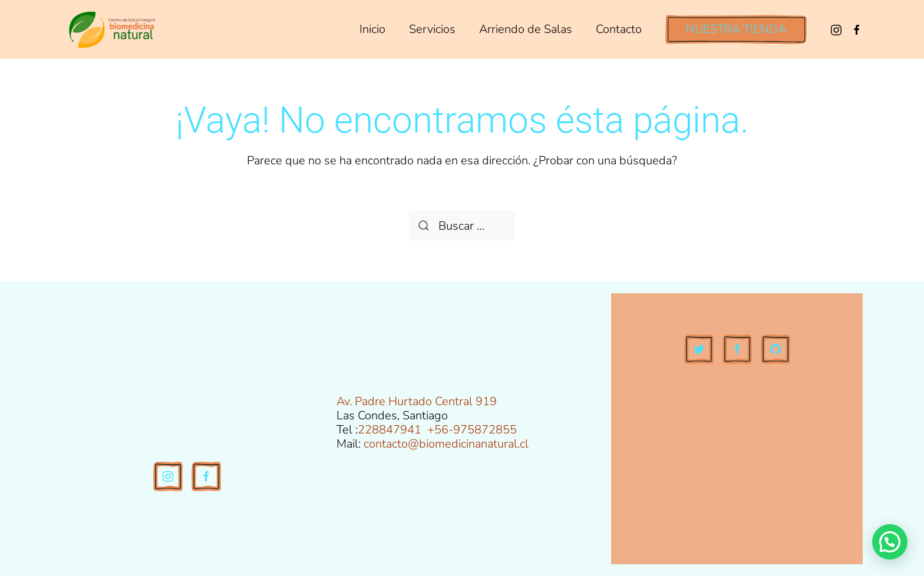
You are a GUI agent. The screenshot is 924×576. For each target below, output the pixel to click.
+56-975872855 (472, 430)
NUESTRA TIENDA (736, 29)
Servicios (432, 29)
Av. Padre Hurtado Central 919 (417, 401)
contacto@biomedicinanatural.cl (446, 444)
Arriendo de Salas (526, 29)
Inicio (372, 29)
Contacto (619, 29)
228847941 (390, 430)
